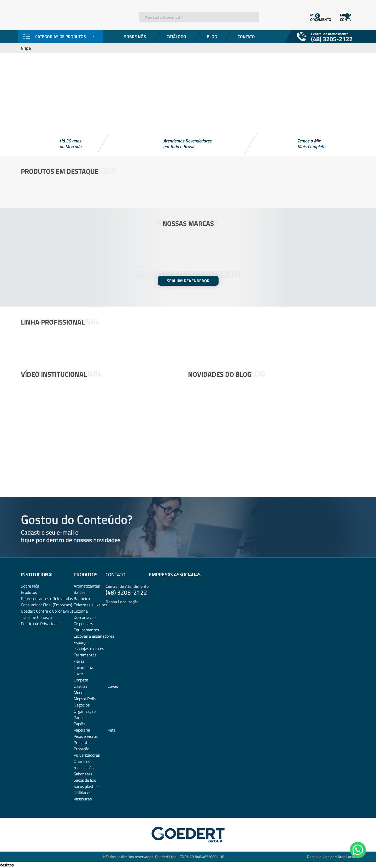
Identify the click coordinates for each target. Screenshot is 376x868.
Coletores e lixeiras (90, 605)
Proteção (81, 749)
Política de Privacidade (41, 624)
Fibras (79, 661)
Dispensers (83, 624)
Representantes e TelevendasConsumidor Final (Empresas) (47, 602)
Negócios (82, 705)
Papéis (79, 724)
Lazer (78, 674)
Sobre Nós (135, 37)
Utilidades (82, 793)
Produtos (29, 592)
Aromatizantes (87, 586)
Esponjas (81, 642)
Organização (85, 711)
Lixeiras (80, 686)
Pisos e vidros (86, 736)
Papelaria (82, 730)
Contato (246, 37)
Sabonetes (83, 774)
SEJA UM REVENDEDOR (188, 281)
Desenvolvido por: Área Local (331, 857)
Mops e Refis (85, 699)
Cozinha (81, 611)
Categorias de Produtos (61, 37)
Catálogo (176, 37)
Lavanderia (83, 667)
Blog (212, 37)
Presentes (83, 743)
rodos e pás (84, 768)
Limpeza (81, 680)
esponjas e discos (89, 649)
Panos (79, 717)
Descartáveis (85, 617)
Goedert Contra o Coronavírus (47, 611)
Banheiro (82, 598)
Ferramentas (85, 655)
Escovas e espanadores (94, 636)
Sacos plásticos (87, 786)
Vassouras (83, 799)
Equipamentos (86, 630)
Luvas (113, 686)
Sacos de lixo (85, 780)
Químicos (82, 761)
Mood (78, 692)
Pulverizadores (87, 755)
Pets (111, 730)
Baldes (80, 592)
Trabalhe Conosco (36, 617)
